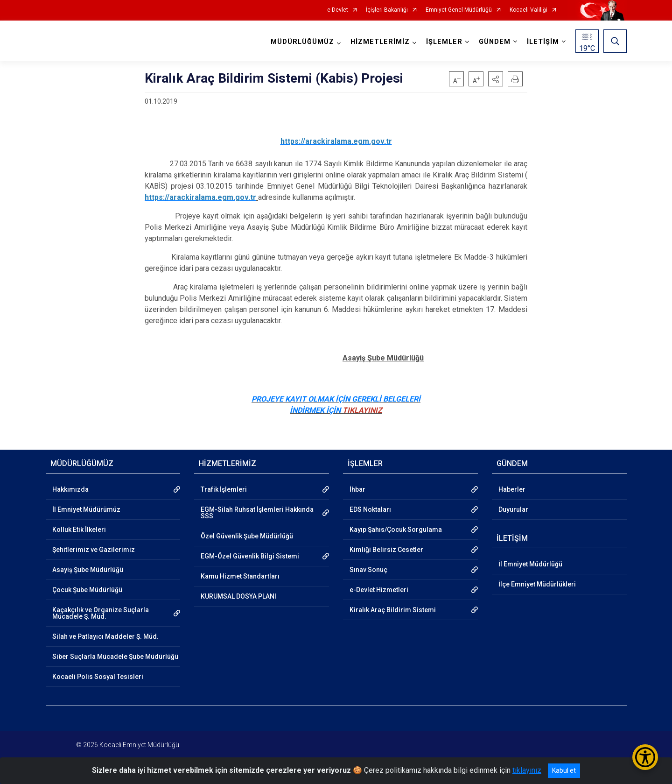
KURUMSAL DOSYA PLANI (238, 596)
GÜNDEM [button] (495, 42)
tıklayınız (527, 770)
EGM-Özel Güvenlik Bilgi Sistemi (250, 556)
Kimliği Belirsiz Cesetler (386, 550)
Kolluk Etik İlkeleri (79, 530)
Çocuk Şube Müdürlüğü (87, 590)
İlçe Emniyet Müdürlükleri (537, 584)
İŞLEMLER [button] (444, 42)
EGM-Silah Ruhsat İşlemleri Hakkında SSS (257, 513)
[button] (496, 79)
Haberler (512, 489)
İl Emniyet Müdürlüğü (530, 564)
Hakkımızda (70, 489)
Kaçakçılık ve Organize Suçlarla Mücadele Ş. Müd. (101, 613)
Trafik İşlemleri (224, 489)
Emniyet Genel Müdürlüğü (459, 10)
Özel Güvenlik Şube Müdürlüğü (247, 536)
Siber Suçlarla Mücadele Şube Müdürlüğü (115, 657)
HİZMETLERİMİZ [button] (380, 42)
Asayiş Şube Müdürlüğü (88, 570)
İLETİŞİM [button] (543, 42)
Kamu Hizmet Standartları (240, 576)
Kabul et (564, 770)
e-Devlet (338, 10)
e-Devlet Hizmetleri (379, 590)
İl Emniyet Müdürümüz (86, 509)
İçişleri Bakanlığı (387, 10)
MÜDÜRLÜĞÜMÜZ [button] (302, 42)
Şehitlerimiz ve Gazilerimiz (94, 550)
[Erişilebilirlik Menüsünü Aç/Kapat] (645, 757)
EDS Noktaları (370, 509)
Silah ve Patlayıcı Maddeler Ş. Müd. (105, 636)
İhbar (357, 489)
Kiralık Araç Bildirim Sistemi (393, 610)
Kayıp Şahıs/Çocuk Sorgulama (396, 530)
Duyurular (513, 509)
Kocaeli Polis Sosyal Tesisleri (98, 677)
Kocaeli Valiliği (528, 10)
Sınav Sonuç (368, 570)
